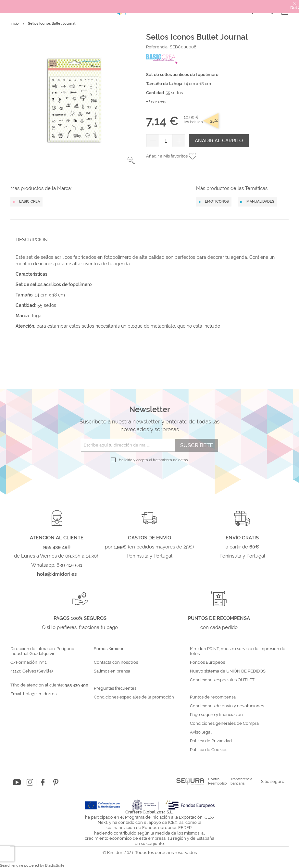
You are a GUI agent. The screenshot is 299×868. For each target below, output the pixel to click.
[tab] (148, 239)
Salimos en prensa (112, 671)
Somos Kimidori (109, 649)
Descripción (32, 240)
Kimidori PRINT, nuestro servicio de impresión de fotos (238, 651)
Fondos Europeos (207, 662)
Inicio (15, 24)
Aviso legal (201, 732)
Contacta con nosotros (116, 662)
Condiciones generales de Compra (224, 723)
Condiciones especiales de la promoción (134, 697)
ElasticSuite (55, 866)
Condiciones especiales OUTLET (222, 680)
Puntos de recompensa (213, 697)
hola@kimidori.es (40, 694)
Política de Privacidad (211, 741)
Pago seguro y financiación (216, 715)
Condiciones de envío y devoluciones (227, 706)
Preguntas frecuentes (115, 688)
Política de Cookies (209, 750)
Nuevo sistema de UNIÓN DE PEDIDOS (228, 671)
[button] (131, 160)
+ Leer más (156, 102)
